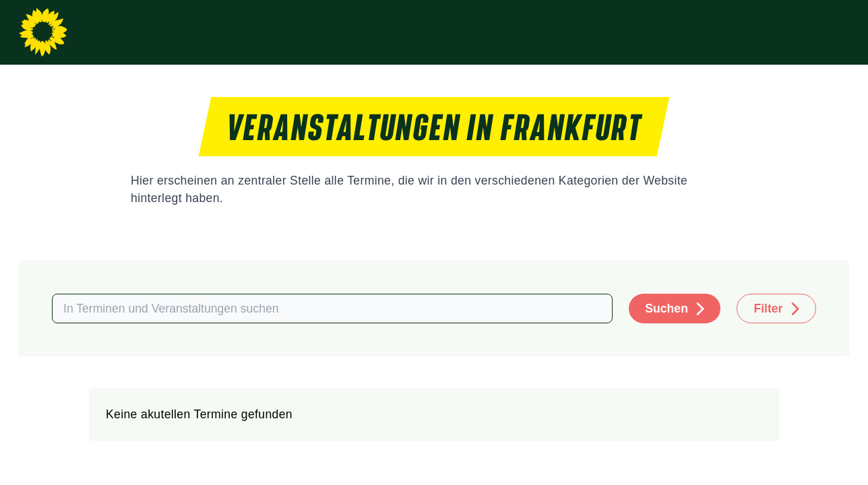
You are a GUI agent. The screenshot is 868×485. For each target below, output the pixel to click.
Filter (768, 309)
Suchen (666, 309)
